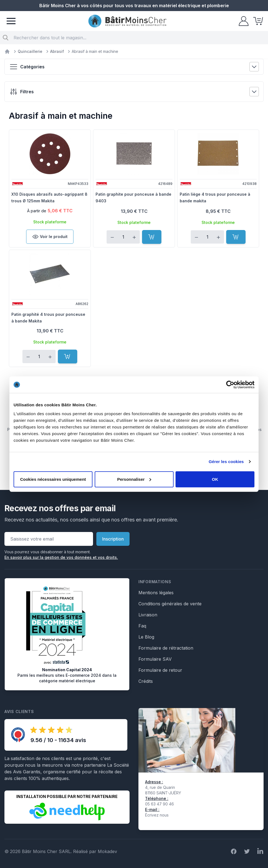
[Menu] (11, 21)
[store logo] (127, 21)
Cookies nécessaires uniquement (53, 479)
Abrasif (57, 51)
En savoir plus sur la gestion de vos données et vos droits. (61, 557)
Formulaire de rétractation (166, 648)
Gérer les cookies (226, 462)
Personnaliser (134, 479)
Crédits (146, 681)
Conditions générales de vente (170, 604)
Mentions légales (156, 593)
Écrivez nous (157, 815)
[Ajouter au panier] (152, 237)
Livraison (148, 615)
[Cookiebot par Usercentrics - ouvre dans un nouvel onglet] (230, 385)
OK (215, 479)
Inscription (113, 539)
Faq (142, 626)
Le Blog (146, 637)
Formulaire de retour (160, 670)
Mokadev (107, 851)
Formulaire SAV (155, 659)
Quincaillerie (30, 51)
